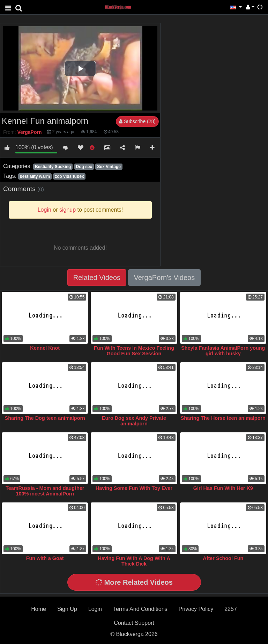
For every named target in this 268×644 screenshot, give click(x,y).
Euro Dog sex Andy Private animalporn (134, 421)
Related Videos (97, 278)
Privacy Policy (196, 609)
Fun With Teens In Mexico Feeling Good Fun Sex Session (134, 351)
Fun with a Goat (45, 558)
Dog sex (84, 167)
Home (39, 609)
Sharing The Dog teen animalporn (45, 418)
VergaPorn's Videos (165, 278)
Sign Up (67, 609)
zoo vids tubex (69, 176)
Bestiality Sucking (53, 167)
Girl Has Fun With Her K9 (223, 488)
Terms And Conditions (140, 609)
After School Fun (223, 558)
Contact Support (134, 623)
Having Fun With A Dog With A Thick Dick (134, 561)
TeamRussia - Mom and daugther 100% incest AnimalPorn (45, 491)
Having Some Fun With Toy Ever (134, 488)
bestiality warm (35, 176)
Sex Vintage (109, 167)
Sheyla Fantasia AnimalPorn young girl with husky (223, 351)
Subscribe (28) (137, 121)
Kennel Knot (45, 348)
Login (95, 609)
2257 (231, 609)
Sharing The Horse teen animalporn (223, 418)
